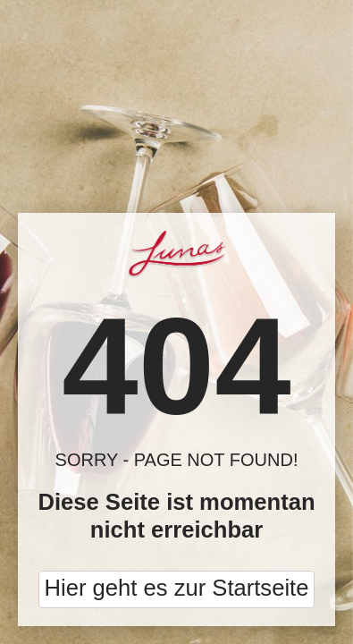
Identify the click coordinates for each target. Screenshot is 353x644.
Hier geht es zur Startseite (177, 588)
